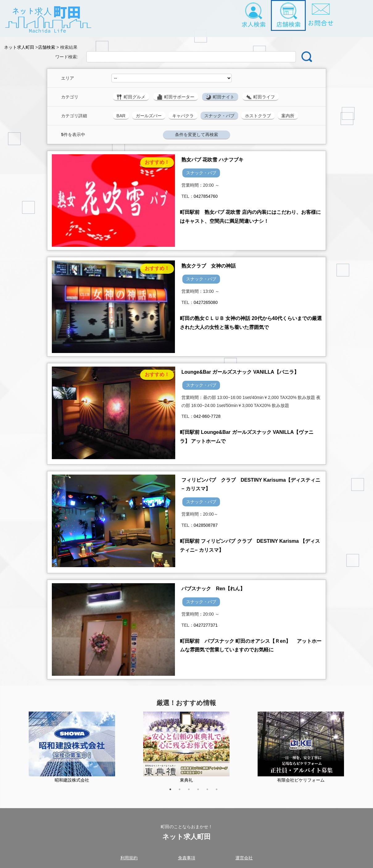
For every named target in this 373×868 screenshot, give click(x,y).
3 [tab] (192, 792)
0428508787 (206, 525)
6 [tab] (220, 792)
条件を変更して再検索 (197, 135)
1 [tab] (173, 792)
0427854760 (206, 196)
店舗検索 (48, 47)
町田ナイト (220, 97)
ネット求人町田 (19, 47)
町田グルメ (131, 97)
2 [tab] (183, 792)
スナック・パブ (219, 116)
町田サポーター (176, 97)
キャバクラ (183, 116)
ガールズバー (149, 116)
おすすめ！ (157, 162)
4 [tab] (201, 792)
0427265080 (206, 302)
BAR (121, 116)
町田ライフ (261, 97)
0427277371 (206, 625)
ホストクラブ (258, 116)
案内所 (288, 116)
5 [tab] (210, 792)
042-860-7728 (207, 416)
